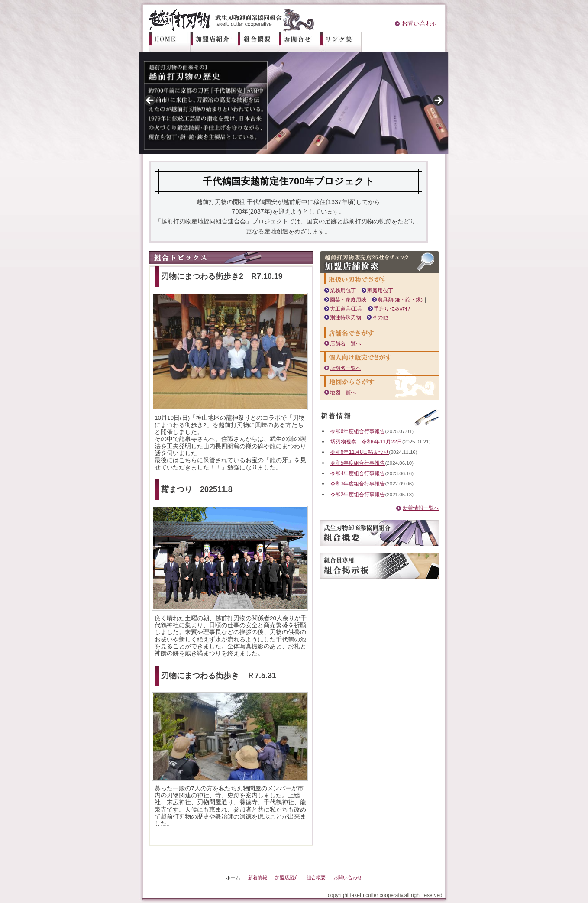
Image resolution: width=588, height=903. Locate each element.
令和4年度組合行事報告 (362, 480)
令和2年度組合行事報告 (362, 501)
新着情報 (255, 877)
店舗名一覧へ (347, 343)
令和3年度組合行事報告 (362, 491)
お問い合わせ (420, 24)
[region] (294, 103)
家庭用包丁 (383, 290)
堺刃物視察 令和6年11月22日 (372, 442)
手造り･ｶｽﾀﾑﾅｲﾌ (397, 309)
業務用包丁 (344, 290)
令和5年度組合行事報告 (362, 470)
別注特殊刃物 (347, 317)
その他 (383, 317)
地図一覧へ (344, 392)
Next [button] (438, 101)
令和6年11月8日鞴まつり (364, 459)
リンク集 (341, 42)
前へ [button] (150, 101)
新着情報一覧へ (418, 515)
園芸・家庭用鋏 (350, 299)
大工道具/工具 (348, 309)
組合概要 (262, 42)
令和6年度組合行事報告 (362, 431)
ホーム (173, 42)
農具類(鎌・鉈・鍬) (405, 299)
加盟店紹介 (217, 42)
